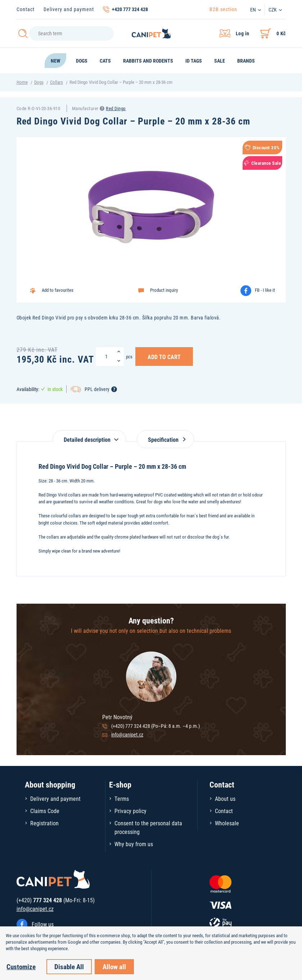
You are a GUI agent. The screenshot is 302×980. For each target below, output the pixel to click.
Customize (21, 967)
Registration (44, 823)
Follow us (43, 924)
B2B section (223, 9)
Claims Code (45, 811)
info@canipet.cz (127, 734)
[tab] (89, 436)
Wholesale (227, 823)
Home (22, 82)
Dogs (39, 82)
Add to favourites (58, 290)
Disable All (69, 967)
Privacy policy (130, 811)
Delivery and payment (69, 9)
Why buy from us (134, 844)
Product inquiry (164, 290)
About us (225, 798)
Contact (26, 9)
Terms (122, 798)
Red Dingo (116, 108)
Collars (57, 82)
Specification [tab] (165, 439)
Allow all (114, 967)
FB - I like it (265, 290)
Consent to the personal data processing (148, 827)
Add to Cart (164, 357)
